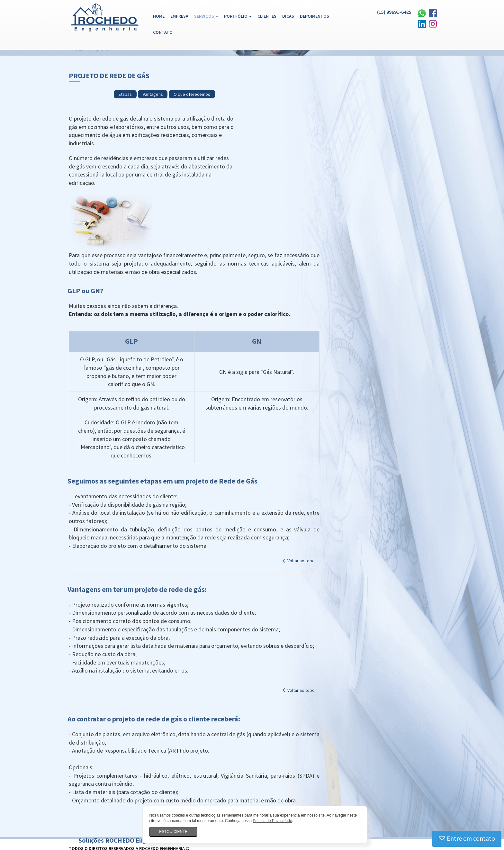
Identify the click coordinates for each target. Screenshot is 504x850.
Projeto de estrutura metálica (242, 804)
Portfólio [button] (236, 16)
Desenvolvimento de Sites (390, 773)
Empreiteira (139, 838)
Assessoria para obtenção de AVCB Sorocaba (116, 796)
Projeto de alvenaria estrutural (338, 796)
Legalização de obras (92, 821)
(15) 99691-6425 (389, 12)
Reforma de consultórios (96, 829)
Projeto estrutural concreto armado (106, 804)
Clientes (265, 16)
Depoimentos (313, 16)
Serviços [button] (205, 16)
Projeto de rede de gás (94, 813)
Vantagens (253, 74)
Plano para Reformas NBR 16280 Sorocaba (374, 813)
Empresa (178, 16)
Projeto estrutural (295, 804)
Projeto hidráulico (337, 804)
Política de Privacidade (276, 821)
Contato (161, 32)
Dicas (287, 16)
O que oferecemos (292, 74)
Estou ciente (177, 832)
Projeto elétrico (286, 796)
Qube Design (424, 773)
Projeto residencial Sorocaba (235, 796)
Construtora (109, 838)
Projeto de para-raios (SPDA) (389, 804)
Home (159, 16)
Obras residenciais (375, 821)
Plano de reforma (183, 796)
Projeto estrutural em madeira (177, 804)
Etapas (225, 74)
